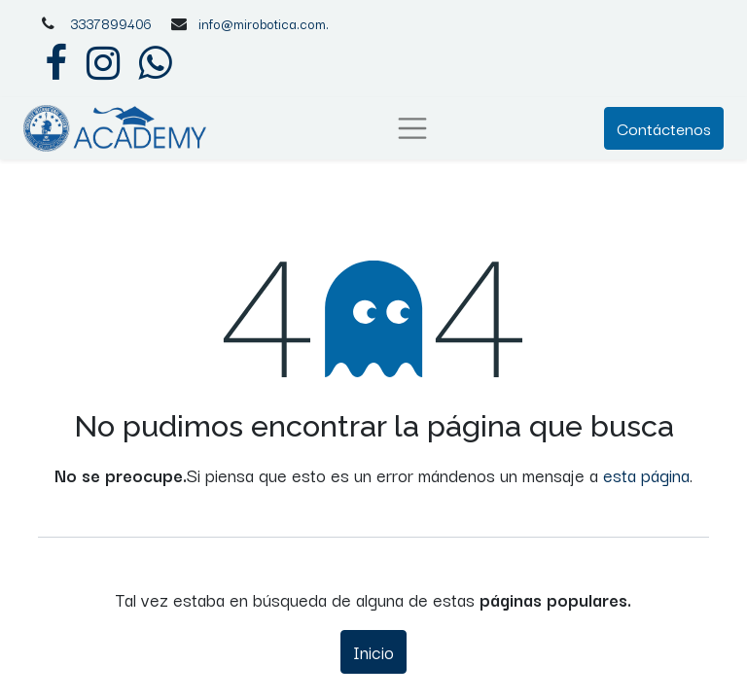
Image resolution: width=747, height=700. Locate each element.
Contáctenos (664, 128)
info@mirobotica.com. (264, 23)
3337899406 (111, 23)
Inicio (373, 651)
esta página (646, 474)
